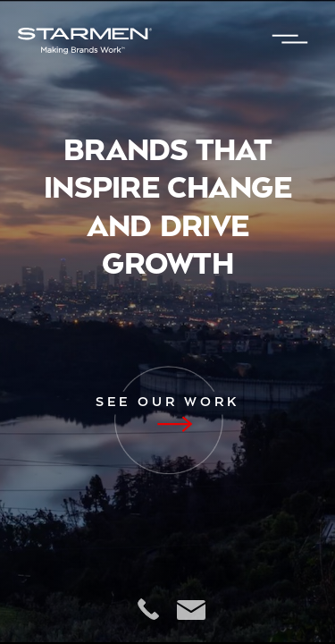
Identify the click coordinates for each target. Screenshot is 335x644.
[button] (290, 40)
